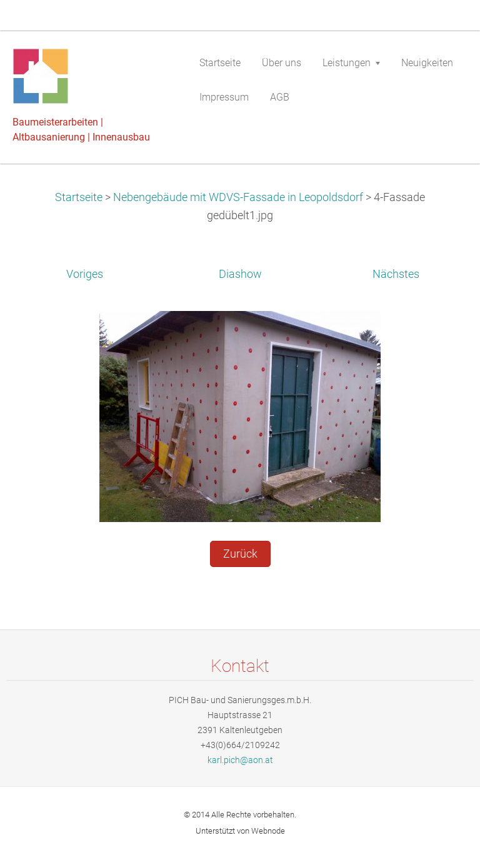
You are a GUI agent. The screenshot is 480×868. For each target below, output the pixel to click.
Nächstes (396, 274)
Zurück (240, 554)
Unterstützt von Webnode (240, 831)
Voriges (85, 274)
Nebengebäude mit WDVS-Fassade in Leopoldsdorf (238, 197)
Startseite (79, 197)
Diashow (240, 274)
